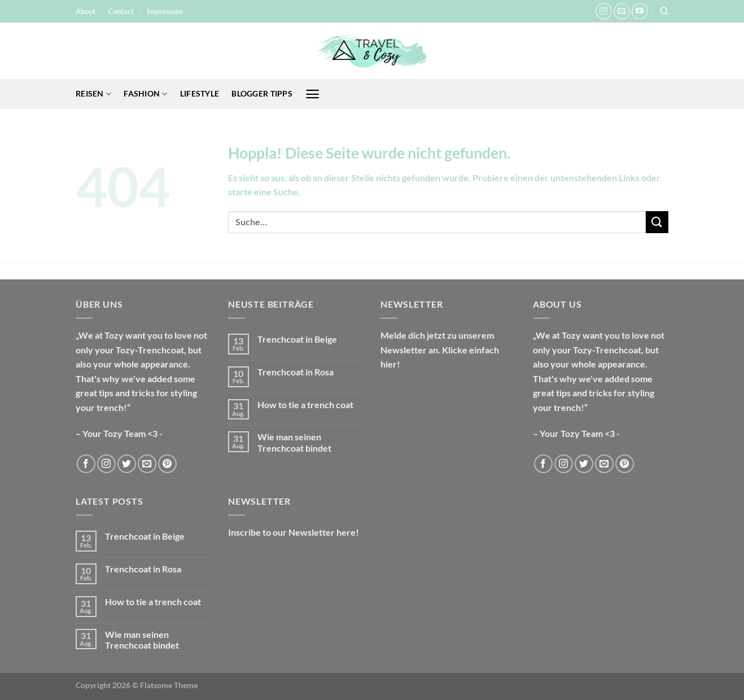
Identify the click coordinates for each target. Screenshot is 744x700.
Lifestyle (200, 93)
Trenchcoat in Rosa (296, 372)
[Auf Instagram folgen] (604, 11)
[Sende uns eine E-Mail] (622, 11)
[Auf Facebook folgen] (86, 464)
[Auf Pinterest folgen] (167, 464)
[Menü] (312, 94)
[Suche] (664, 11)
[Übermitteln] (657, 222)
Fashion (146, 94)
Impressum (165, 11)
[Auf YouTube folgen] (640, 11)
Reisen (93, 94)
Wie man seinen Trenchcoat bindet (294, 442)
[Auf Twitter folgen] (127, 464)
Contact (121, 11)
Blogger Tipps (262, 93)
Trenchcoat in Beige (297, 339)
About (86, 11)
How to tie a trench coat (305, 404)
